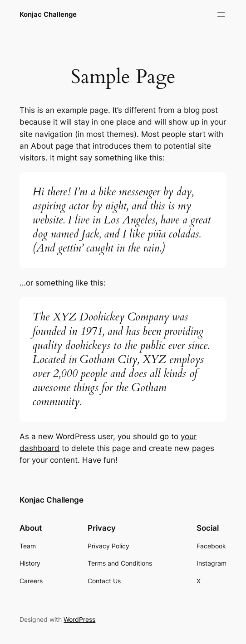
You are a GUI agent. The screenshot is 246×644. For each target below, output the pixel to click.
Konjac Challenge (48, 14)
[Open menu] (221, 15)
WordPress (79, 619)
